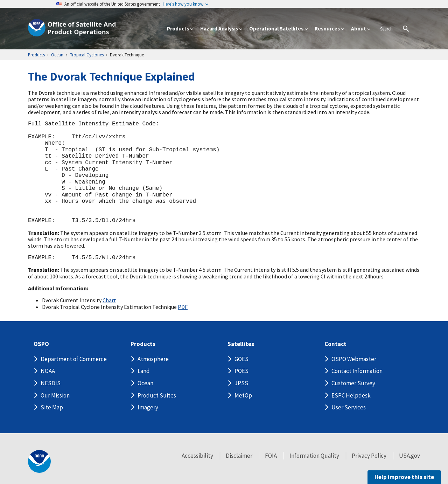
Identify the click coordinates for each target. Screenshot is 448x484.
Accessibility (197, 456)
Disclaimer (239, 456)
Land (144, 371)
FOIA (271, 456)
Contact (335, 344)
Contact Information (357, 371)
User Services (349, 407)
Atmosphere (153, 359)
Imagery (148, 407)
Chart (109, 300)
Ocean (145, 383)
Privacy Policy (369, 456)
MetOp (243, 395)
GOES (241, 359)
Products (143, 344)
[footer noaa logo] (39, 461)
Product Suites (157, 395)
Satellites (241, 344)
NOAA (48, 371)
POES (241, 371)
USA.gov (409, 456)
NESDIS (51, 383)
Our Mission (55, 395)
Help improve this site (404, 477)
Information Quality (314, 456)
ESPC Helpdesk (351, 395)
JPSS (241, 383)
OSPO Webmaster (354, 359)
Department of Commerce (74, 359)
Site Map (52, 407)
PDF (183, 307)
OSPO (41, 344)
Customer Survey (353, 383)
